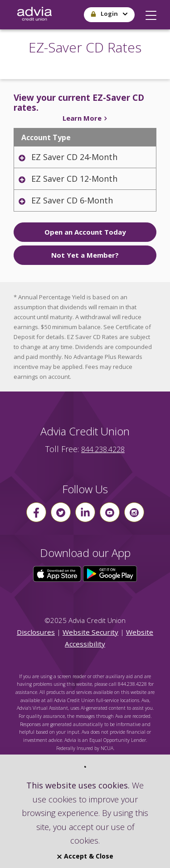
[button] (151, 13)
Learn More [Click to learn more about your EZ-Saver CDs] (85, 118)
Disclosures (36, 632)
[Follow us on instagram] (134, 512)
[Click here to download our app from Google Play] (110, 573)
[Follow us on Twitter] (61, 512)
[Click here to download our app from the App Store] (58, 573)
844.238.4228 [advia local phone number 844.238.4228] (103, 449)
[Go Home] (34, 15)
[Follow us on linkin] (85, 512)
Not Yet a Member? (85, 255)
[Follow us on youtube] (110, 512)
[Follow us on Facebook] (36, 512)
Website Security (90, 632)
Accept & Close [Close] (85, 856)
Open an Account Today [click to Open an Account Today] (85, 232)
